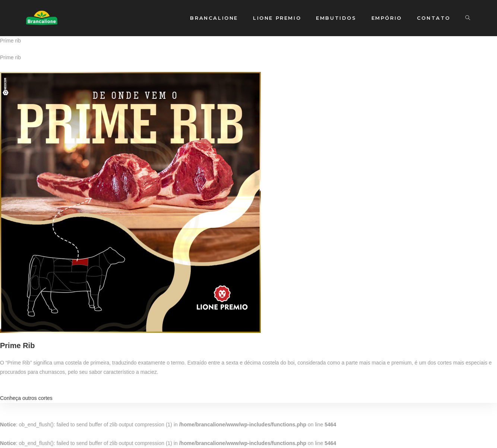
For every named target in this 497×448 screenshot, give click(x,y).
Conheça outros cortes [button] (26, 398)
